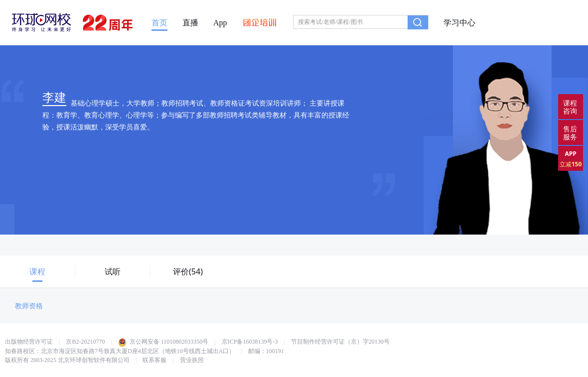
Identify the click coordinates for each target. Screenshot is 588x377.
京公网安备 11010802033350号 (163, 342)
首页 (159, 23)
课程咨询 (570, 107)
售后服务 (570, 133)
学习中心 (459, 23)
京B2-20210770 (85, 342)
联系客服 (154, 360)
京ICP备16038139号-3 (250, 342)
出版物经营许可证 (29, 342)
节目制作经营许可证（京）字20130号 (340, 342)
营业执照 (192, 360)
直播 (190, 23)
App (220, 23)
